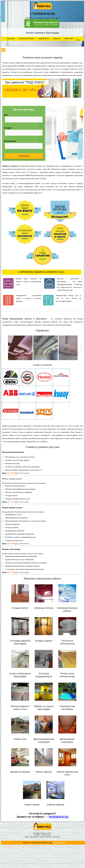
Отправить (24, 156)
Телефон (8, 128)
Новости (57, 39)
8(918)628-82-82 (59, 817)
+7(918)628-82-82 (46, 835)
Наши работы (44, 39)
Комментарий (10, 141)
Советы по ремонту (27, 39)
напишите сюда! (59, 843)
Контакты (11, 39)
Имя (7, 115)
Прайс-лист (69, 39)
